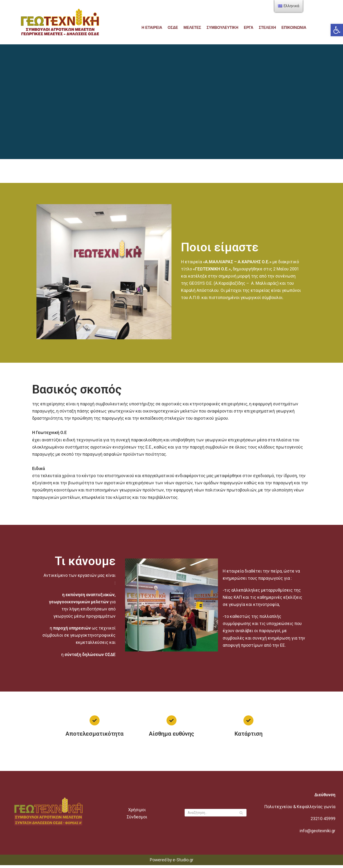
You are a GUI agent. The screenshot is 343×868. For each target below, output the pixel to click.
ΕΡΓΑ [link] (249, 27)
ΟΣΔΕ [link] (172, 27)
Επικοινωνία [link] (295, 27)
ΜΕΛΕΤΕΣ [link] (192, 27)
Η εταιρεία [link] (151, 27)
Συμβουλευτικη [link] (222, 27)
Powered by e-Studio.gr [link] (172, 863)
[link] (337, 30)
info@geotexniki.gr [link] (318, 834)
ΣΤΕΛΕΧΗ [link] (268, 27)
